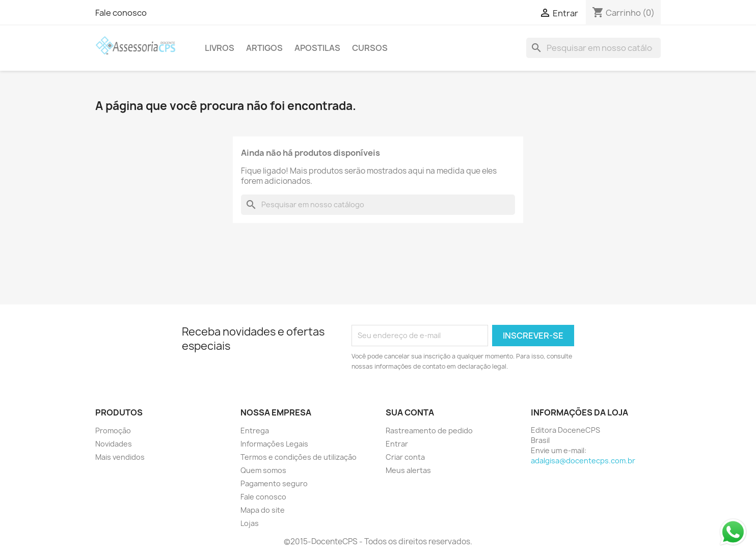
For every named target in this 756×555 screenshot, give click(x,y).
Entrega (255, 431)
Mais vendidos (120, 457)
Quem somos (263, 470)
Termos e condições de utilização (299, 457)
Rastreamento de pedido (429, 431)
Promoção (113, 431)
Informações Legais (274, 444)
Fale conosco (121, 13)
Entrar (397, 444)
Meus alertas (408, 470)
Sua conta (410, 412)
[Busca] (593, 48)
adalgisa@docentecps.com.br (583, 461)
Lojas (250, 523)
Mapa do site (263, 510)
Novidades (114, 444)
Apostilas (317, 48)
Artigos (264, 48)
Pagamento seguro (274, 483)
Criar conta (405, 457)
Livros (220, 48)
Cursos (370, 48)
